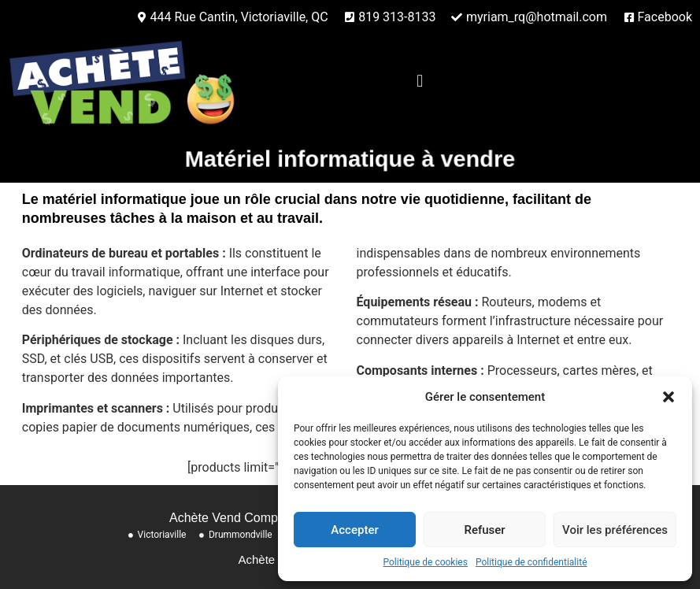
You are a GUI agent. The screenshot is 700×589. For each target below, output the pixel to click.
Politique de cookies (426, 562)
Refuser (484, 530)
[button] (669, 397)
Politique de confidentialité (531, 562)
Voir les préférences (615, 530)
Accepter (354, 530)
